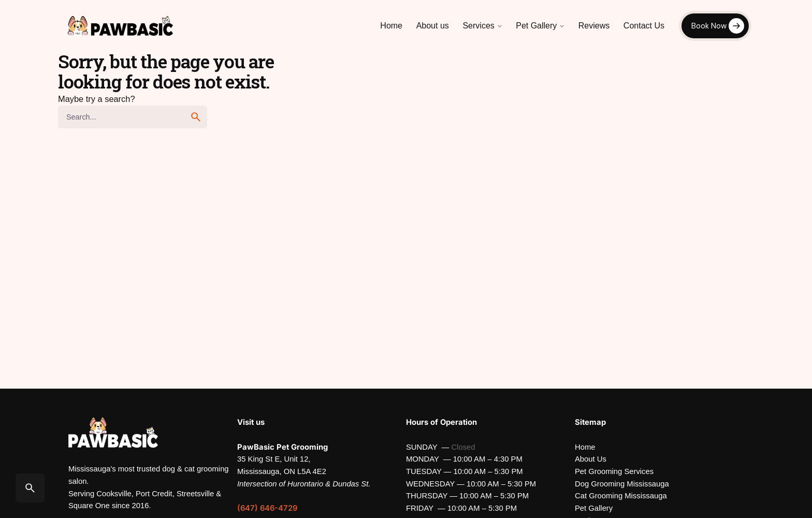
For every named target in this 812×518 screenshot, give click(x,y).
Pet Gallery (594, 508)
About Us (591, 459)
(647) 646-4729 (267, 508)
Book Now (709, 26)
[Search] (30, 488)
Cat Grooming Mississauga (621, 496)
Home (585, 447)
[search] (196, 117)
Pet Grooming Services (614, 471)
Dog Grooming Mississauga (622, 484)
